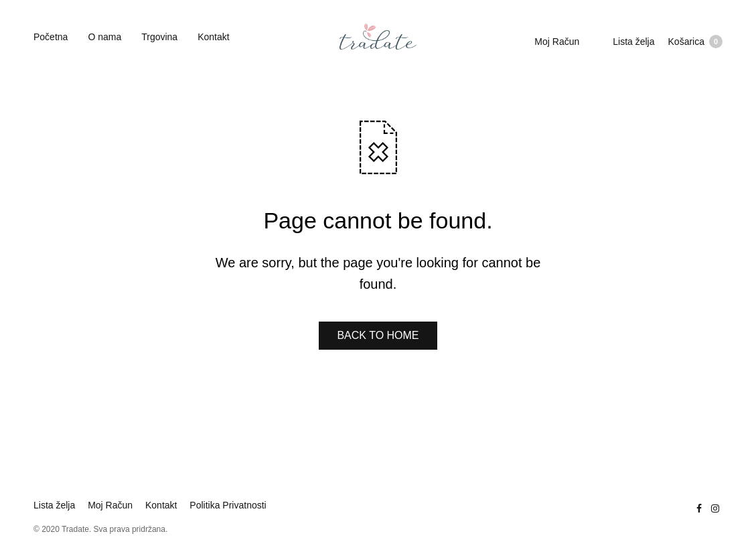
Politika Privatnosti (228, 505)
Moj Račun (557, 42)
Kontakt (213, 37)
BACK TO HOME (378, 335)
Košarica (695, 42)
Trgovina (159, 37)
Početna (51, 37)
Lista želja (633, 42)
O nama (104, 37)
